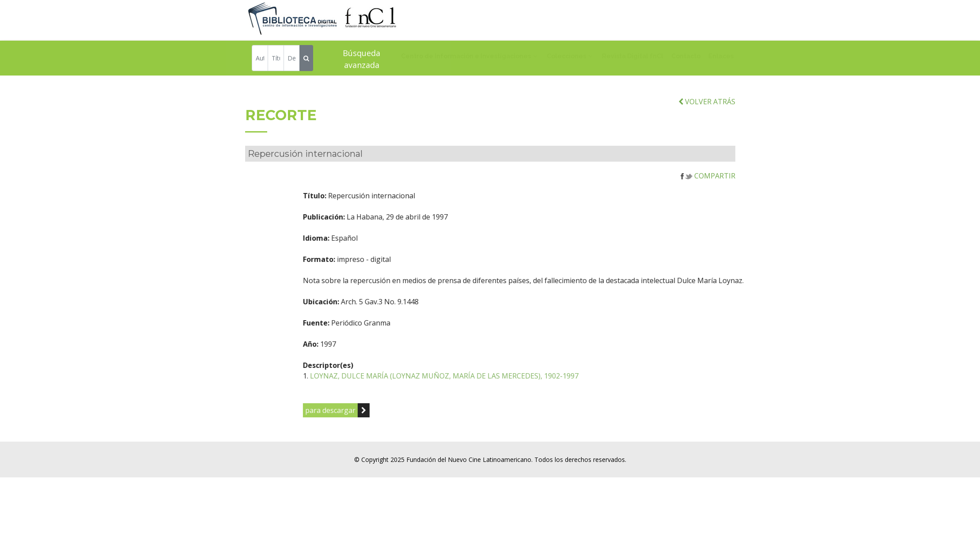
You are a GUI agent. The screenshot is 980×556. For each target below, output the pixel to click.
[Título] (276, 59)
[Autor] (260, 59)
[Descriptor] (292, 59)
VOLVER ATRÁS (707, 113)
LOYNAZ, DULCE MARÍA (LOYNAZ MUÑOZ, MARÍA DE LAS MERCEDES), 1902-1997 (486, 388)
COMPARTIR (708, 188)
